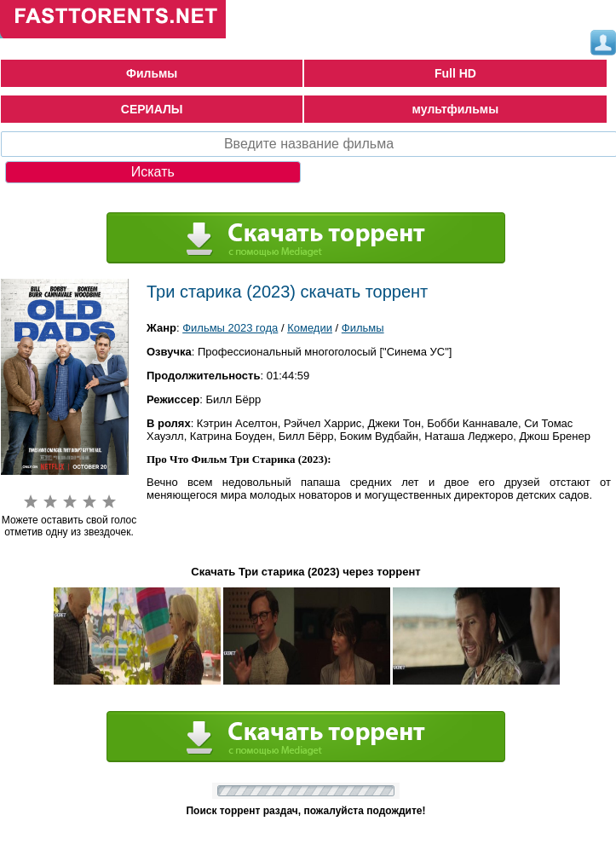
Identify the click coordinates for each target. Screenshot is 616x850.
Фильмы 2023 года (230, 328)
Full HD (455, 73)
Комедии (310, 328)
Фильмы (152, 73)
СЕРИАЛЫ (152, 109)
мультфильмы (456, 109)
